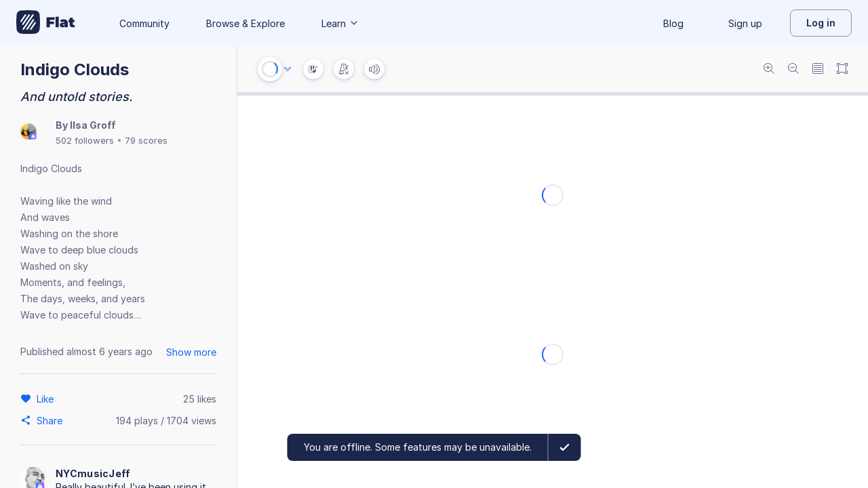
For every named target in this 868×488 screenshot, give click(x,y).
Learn (340, 23)
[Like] (47, 399)
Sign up (745, 23)
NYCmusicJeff (93, 473)
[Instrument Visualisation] (313, 69)
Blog (673, 23)
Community (144, 23)
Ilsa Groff (93, 125)
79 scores (146, 140)
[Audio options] (288, 69)
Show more (191, 352)
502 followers (85, 140)
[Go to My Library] (46, 23)
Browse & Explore (245, 23)
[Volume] (374, 69)
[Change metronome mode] (344, 69)
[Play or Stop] (270, 69)
